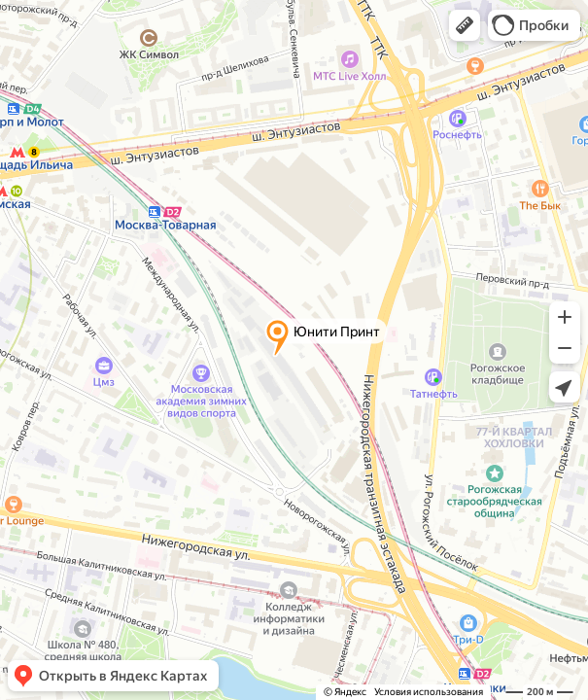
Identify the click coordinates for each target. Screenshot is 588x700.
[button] (465, 25)
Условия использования (429, 692)
